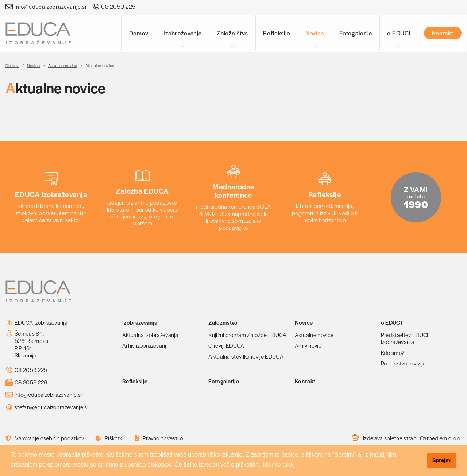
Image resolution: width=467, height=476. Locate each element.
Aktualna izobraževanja (150, 335)
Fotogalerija (356, 33)
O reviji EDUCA (226, 345)
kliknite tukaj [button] (279, 465)
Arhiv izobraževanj (144, 345)
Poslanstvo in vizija (403, 363)
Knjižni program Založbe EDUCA (247, 335)
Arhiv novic (308, 345)
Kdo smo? (393, 353)
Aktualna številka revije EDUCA (246, 356)
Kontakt (443, 33)
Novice (315, 33)
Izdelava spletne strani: (407, 438)
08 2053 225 (118, 7)
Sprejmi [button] (442, 460)
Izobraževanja (183, 33)
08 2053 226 (31, 382)
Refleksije (277, 33)
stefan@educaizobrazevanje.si (51, 407)
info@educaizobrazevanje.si (51, 7)
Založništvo (232, 33)
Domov (139, 33)
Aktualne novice (63, 65)
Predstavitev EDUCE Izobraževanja (406, 338)
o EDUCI (399, 33)
